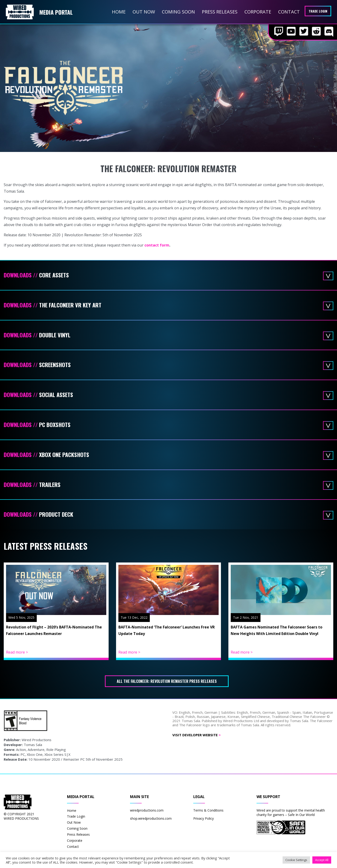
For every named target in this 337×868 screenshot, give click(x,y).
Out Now (144, 12)
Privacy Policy (204, 818)
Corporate (258, 12)
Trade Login (318, 11)
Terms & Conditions (208, 810)
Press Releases (220, 12)
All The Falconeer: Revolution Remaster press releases (167, 681)
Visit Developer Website (197, 735)
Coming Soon (178, 12)
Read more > (17, 652)
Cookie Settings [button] (296, 860)
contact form (157, 245)
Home (119, 12)
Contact (289, 12)
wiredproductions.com (147, 810)
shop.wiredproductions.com (151, 818)
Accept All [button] (322, 860)
